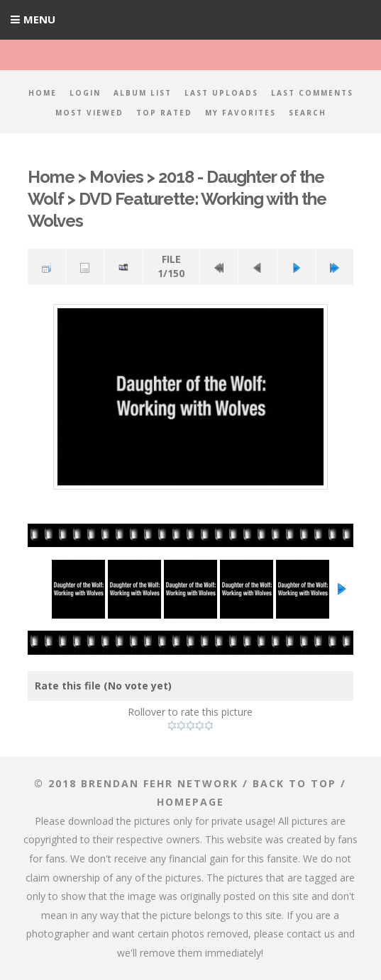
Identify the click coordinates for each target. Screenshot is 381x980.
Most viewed (89, 113)
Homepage (190, 802)
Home (43, 93)
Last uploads (221, 93)
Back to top (294, 783)
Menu (39, 19)
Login (85, 93)
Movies (116, 177)
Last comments (312, 93)
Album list (143, 93)
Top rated (164, 113)
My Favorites (241, 113)
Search (308, 113)
